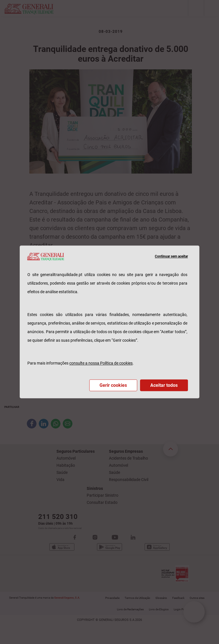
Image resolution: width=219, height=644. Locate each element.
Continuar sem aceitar (171, 257)
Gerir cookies (113, 386)
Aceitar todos (164, 386)
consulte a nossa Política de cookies (101, 363)
